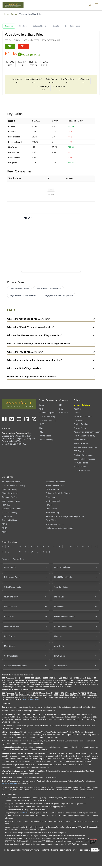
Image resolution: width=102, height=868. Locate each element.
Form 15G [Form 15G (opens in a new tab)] (6, 507)
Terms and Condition (83, 419)
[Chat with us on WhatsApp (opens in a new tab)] (34, 421)
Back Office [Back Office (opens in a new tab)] (51, 522)
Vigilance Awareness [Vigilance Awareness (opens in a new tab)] (55, 526)
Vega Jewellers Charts (19, 291)
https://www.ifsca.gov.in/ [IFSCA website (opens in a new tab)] (32, 701)
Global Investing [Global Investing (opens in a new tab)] (46, 442)
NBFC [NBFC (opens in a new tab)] (41, 426)
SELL (23, 46)
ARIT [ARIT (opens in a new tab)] (41, 411)
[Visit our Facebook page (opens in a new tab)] (4, 421)
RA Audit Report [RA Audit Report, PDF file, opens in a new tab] (81, 465)
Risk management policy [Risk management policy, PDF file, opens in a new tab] (84, 438)
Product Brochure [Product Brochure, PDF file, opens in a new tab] (81, 426)
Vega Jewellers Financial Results (24, 297)
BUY (10, 46)
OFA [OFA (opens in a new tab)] (41, 430)
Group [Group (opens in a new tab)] (42, 407)
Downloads (79, 422)
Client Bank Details (10, 495)
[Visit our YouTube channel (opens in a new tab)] (19, 421)
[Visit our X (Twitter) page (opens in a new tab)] (12, 421)
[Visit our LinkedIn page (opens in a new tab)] (27, 421)
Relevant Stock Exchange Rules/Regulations (65, 518)
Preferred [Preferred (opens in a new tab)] (63, 415)
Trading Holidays (9, 522)
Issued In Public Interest (84, 461)
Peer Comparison (73, 26)
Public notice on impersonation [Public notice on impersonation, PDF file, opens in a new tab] (59, 530)
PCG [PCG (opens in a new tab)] (61, 411)
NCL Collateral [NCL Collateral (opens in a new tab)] (80, 469)
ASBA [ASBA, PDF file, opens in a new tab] (4, 530)
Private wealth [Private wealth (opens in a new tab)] (45, 438)
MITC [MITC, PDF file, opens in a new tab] (4, 526)
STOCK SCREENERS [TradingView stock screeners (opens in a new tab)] (10, 786)
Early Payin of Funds (11, 503)
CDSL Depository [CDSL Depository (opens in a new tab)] (9, 491)
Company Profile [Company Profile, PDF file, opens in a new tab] (9, 499)
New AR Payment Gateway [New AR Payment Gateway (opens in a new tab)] (14, 488)
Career (77, 415)
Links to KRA (51, 511)
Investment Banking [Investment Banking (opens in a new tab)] (48, 422)
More (4, 534)
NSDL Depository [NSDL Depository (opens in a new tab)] (10, 515)
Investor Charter (81, 446)
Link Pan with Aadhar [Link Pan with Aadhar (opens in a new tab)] (11, 511)
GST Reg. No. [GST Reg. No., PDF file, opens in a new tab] (80, 453)
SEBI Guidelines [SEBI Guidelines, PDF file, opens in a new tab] (81, 442)
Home (6, 14)
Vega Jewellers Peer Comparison (59, 297)
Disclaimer (50, 499)
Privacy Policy (80, 430)
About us (78, 411)
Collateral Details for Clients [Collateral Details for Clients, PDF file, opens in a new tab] (58, 495)
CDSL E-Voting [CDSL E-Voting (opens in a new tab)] (52, 491)
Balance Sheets (40, 26)
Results (56, 26)
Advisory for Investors (83, 457)
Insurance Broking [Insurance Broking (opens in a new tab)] (47, 419)
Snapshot (9, 26)
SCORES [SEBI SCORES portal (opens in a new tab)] (25, 815)
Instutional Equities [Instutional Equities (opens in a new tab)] (47, 415)
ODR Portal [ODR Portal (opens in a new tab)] (7, 518)
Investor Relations (82, 407)
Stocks (14, 14)
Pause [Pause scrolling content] (94, 852)
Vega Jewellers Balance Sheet (48, 291)
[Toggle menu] (96, 5)
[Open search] (90, 5)
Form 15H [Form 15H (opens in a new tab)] (50, 507)
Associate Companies (55, 484)
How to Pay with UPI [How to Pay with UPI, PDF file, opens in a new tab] (55, 488)
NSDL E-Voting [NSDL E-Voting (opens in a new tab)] (52, 515)
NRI (61, 407)
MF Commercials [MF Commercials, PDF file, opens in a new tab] (53, 503)
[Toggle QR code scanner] (93, 841)
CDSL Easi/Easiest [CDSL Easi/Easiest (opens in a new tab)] (82, 473)
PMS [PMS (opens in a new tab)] (41, 434)
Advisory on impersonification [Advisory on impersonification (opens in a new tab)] (87, 434)
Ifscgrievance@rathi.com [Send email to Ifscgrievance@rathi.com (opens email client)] (57, 699)
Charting (23, 26)
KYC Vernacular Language (85, 449)
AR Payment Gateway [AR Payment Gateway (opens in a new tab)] (11, 484)
